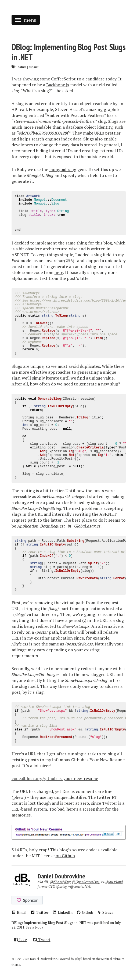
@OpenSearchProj (86, 882)
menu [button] (26, 20)
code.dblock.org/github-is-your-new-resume (55, 778)
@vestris (77, 887)
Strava (105, 912)
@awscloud (114, 882)
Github (85, 912)
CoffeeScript (63, 79)
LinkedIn (63, 912)
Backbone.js (58, 85)
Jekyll (79, 959)
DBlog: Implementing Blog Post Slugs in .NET (69, 52)
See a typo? (35, 927)
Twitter (39, 912)
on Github (65, 856)
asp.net (34, 67)
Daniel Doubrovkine (61, 876)
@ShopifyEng (60, 882)
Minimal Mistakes (113, 959)
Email (19, 912)
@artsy (61, 887)
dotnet (22, 67)
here (59, 272)
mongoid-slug (63, 169)
